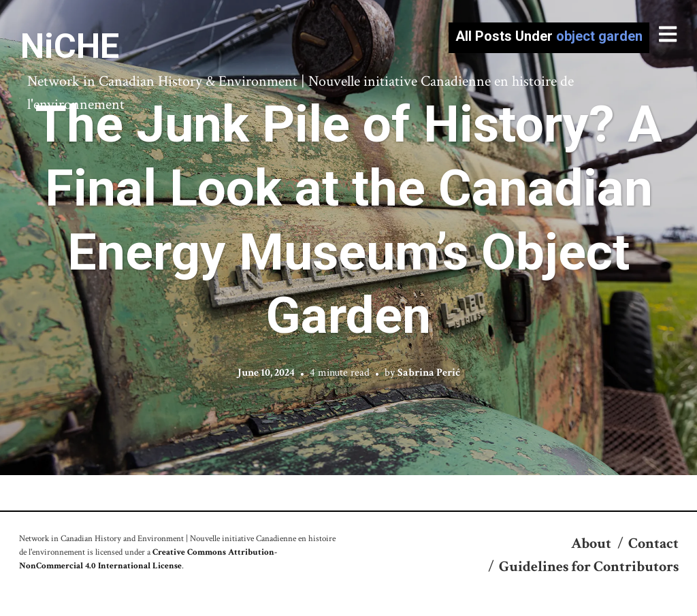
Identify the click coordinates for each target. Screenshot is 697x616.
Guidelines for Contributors (589, 567)
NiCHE (70, 46)
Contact (653, 544)
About (591, 544)
